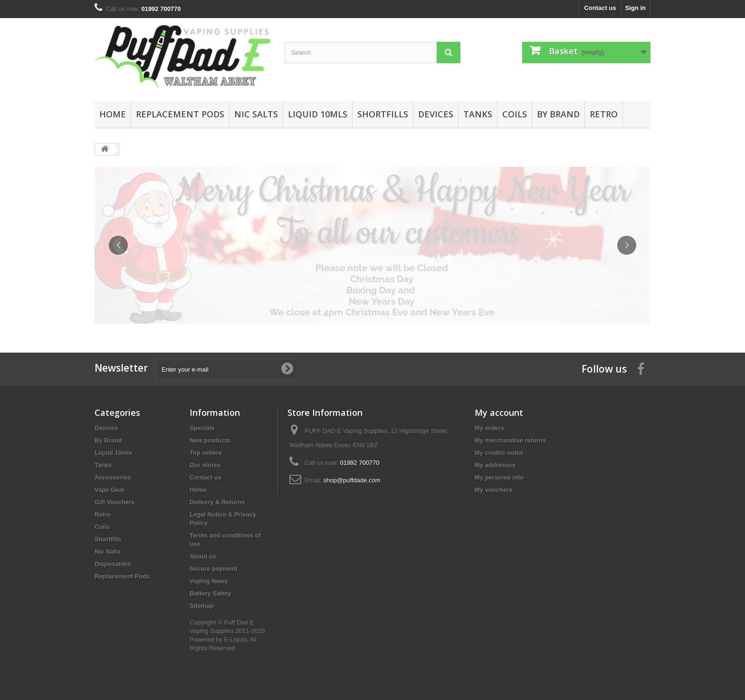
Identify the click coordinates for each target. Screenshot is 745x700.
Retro (604, 114)
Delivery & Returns (217, 502)
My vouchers (493, 490)
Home (113, 114)
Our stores (205, 465)
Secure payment (213, 569)
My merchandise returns (510, 440)
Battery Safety (210, 593)
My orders (489, 428)
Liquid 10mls (318, 114)
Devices (436, 114)
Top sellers (206, 453)
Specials (202, 428)
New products (210, 440)
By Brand (558, 114)
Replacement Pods (180, 114)
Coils (515, 114)
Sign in (635, 8)
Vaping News (209, 581)
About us (203, 556)
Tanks (478, 114)
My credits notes (499, 453)
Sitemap (202, 606)
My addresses (495, 465)
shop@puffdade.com (352, 480)
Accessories (113, 477)
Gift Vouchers (115, 502)
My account (499, 412)
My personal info (499, 477)
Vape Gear (110, 490)
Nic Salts (256, 114)
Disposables (113, 564)
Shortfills (383, 114)
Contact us (600, 8)
